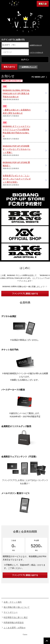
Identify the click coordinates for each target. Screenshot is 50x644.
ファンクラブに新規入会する (25, 294)
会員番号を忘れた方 (36, 45)
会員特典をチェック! (28, 67)
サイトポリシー (11, 612)
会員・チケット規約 (13, 602)
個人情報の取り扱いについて (17, 607)
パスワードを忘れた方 (36, 52)
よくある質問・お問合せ (15, 628)
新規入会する (9, 67)
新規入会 (43, 4)
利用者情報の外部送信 (14, 623)
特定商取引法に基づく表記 (16, 617)
